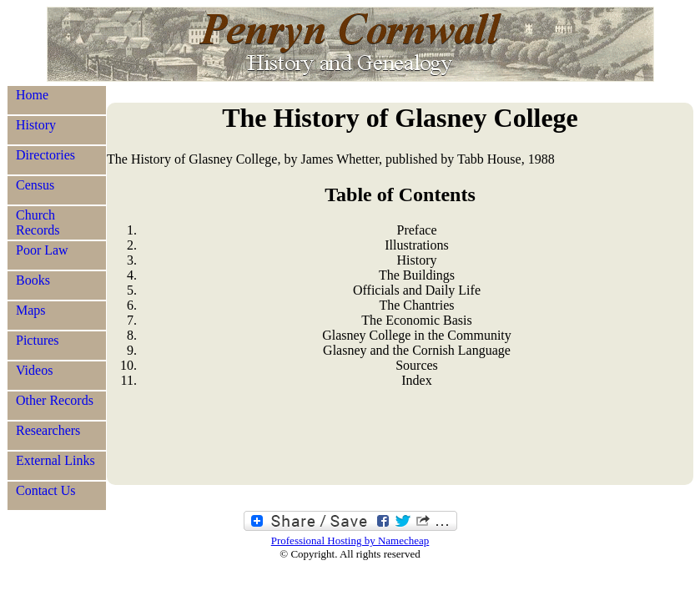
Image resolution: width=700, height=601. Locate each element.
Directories (45, 155)
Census (35, 185)
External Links (55, 460)
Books (33, 280)
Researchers (48, 430)
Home (32, 95)
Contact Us (46, 490)
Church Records (38, 222)
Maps (31, 310)
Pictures (38, 340)
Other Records (55, 400)
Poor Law (42, 250)
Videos (34, 370)
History (36, 125)
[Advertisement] (400, 443)
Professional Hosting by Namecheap (350, 540)
